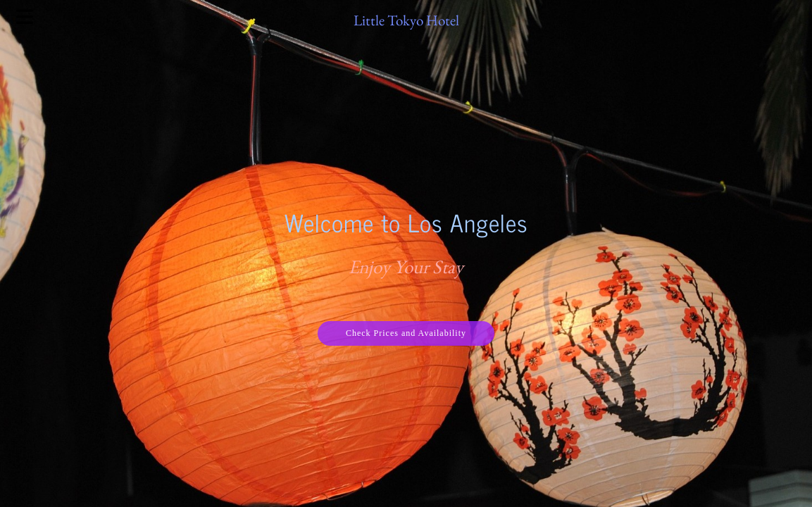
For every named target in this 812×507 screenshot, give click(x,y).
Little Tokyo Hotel (406, 20)
